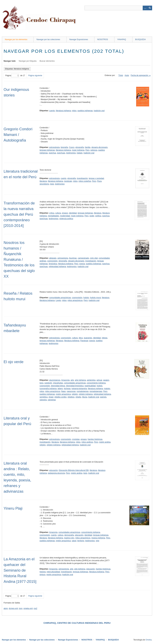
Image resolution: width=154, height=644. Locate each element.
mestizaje (68, 181)
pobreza (94, 150)
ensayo (65, 213)
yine (98, 541)
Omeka (149, 640)
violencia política (66, 219)
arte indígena (80, 380)
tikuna (85, 397)
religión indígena (86, 394)
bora (41, 383)
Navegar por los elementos (16, 39)
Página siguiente (35, 76)
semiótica (44, 397)
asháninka (91, 380)
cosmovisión (52, 261)
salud (74, 541)
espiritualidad (90, 386)
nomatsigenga (83, 391)
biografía (64, 147)
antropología (54, 147)
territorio (81, 541)
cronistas (76, 439)
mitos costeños (85, 181)
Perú (87, 150)
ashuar (99, 380)
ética (81, 338)
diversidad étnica (58, 386)
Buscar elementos (47, 61)
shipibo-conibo (60, 397)
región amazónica (63, 394)
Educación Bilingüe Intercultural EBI (74, 470)
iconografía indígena (48, 389)
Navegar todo (10, 61)
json (21, 608)
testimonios (71, 153)
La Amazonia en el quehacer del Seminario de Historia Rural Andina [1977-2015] (20, 570)
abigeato (53, 258)
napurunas (71, 391)
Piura (99, 181)
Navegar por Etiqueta (28, 61)
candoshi (48, 383)
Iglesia (105, 338)
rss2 (35, 608)
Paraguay (84, 341)
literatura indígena (63, 111)
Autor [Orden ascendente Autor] (127, 75)
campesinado (83, 258)
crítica (52, 213)
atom (6, 608)
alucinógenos (55, 380)
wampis (103, 397)
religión (75, 394)
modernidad (65, 216)
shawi (51, 397)
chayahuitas (58, 383)
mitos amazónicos (75, 300)
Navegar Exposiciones (79, 39)
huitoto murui (95, 298)
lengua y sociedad (96, 178)
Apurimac (73, 258)
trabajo (80, 153)
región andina (105, 442)
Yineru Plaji (13, 508)
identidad (73, 213)
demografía (69, 535)
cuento (52, 111)
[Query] (118, 8)
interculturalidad (53, 572)
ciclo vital (94, 258)
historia (43, 572)
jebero (60, 389)
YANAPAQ (122, 39)
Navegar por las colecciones (48, 39)
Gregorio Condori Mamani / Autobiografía (18, 135)
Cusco (72, 147)
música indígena (98, 538)
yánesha (43, 400)
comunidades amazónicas (60, 298)
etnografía (80, 147)
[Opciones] (145, 8)
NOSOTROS (103, 39)
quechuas (61, 153)
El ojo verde (14, 362)
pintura (42, 575)
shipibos (71, 397)
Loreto (58, 300)
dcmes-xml (13, 608)
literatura (43, 181)
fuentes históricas (95, 439)
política (98, 216)
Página (12, 76)
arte (72, 380)
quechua (52, 153)
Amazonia (65, 380)
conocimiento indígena (96, 383)
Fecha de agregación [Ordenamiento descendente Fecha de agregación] (140, 75)
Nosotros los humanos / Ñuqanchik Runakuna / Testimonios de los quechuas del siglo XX (19, 259)
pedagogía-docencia (56, 473)
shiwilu (78, 397)
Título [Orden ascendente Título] (121, 75)
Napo (63, 391)
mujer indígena (78, 150)
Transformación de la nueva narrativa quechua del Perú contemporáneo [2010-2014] (19, 214)
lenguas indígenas (47, 150)
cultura (58, 213)
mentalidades (53, 216)
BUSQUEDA (140, 39)
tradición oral (99, 111)
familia (88, 147)
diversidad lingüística (75, 386)
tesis (52, 184)
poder (92, 216)
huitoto (86, 298)
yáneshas (52, 400)
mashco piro (69, 538)
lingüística (53, 264)
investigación (82, 178)
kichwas (67, 389)
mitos (74, 111)
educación (53, 470)
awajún (106, 380)
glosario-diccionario (99, 147)
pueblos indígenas (85, 111)
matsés (107, 389)
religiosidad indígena (57, 267)
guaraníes (88, 338)
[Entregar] (150, 8)
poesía (82, 264)
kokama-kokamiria (79, 389)
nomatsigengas (96, 391)
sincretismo (44, 184)
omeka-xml (28, 608)
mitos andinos (87, 442)
